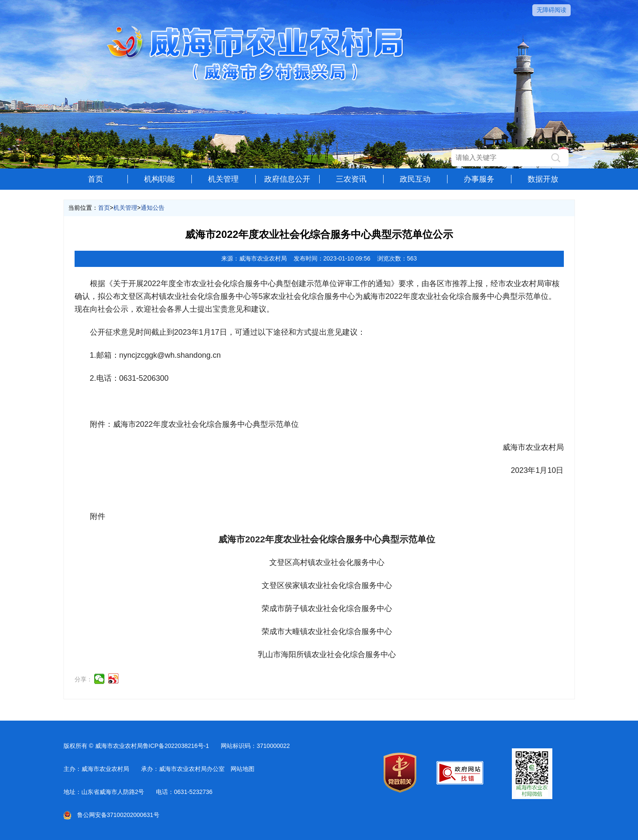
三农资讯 (351, 179)
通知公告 (153, 208)
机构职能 (159, 179)
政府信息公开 (287, 179)
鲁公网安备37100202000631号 (111, 815)
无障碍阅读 (551, 10)
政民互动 (415, 179)
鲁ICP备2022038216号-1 (176, 746)
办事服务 (479, 179)
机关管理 (223, 179)
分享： (84, 679)
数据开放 (543, 179)
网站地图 (242, 769)
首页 (95, 179)
